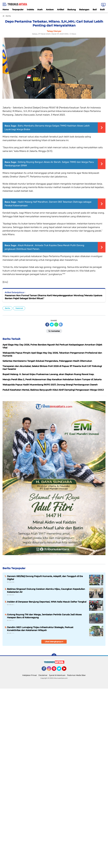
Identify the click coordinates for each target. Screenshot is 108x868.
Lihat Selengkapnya (54, 642)
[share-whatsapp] (56, 325)
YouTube (66, 670)
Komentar (54, 331)
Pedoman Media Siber (76, 675)
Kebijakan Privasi (30, 675)
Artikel (61, 10)
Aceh (40, 10)
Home (6, 10)
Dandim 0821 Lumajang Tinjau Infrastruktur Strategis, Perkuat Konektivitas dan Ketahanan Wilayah (40, 629)
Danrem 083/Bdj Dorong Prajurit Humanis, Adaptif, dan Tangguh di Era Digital (45, 578)
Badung (72, 10)
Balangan (84, 10)
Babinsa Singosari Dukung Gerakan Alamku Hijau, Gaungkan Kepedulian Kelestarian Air (46, 590)
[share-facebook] (47, 325)
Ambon (50, 10)
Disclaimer (43, 675)
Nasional (19, 308)
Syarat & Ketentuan (57, 675)
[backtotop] (54, 656)
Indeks (30, 10)
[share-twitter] (52, 325)
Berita (7, 308)
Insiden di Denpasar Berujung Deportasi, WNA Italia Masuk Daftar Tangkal (47, 602)
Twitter (60, 670)
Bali (95, 10)
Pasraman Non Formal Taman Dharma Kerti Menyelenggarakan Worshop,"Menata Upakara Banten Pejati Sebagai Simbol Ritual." (54, 297)
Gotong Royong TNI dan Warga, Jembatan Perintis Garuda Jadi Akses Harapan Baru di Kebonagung (44, 616)
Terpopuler (18, 10)
